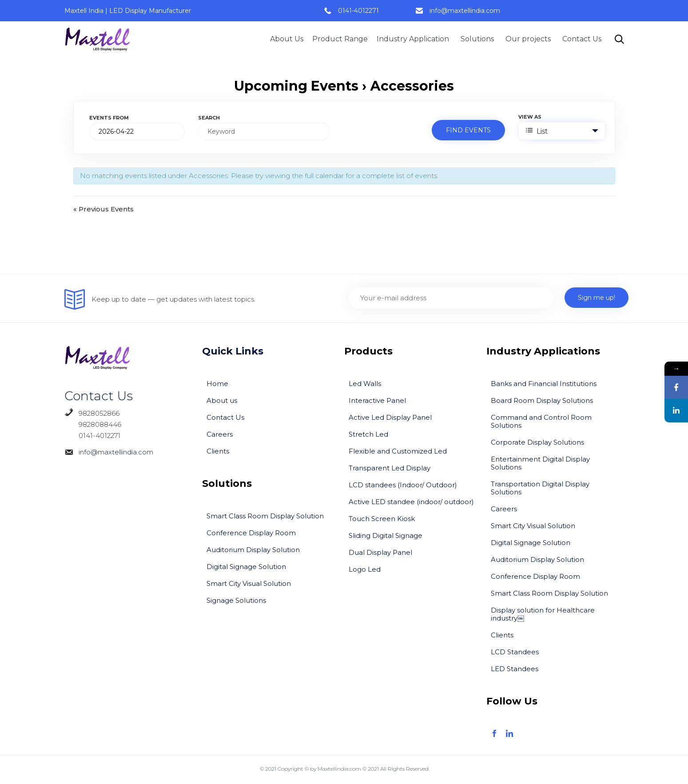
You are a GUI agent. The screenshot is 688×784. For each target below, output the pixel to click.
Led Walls (365, 384)
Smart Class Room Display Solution (265, 516)
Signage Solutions (236, 600)
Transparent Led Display (390, 468)
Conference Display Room (251, 533)
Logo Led (365, 569)
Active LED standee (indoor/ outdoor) (411, 502)
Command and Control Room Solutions (541, 421)
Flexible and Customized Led (398, 451)
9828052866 (99, 413)
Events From (109, 118)
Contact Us (582, 39)
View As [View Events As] (530, 117)
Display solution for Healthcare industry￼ (543, 614)
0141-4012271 (358, 11)
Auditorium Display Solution (253, 550)
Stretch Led (368, 434)
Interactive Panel (377, 400)
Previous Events (103, 209)
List (537, 131)
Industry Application (414, 39)
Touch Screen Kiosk (382, 519)
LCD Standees (515, 652)
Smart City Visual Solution (249, 583)
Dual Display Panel (380, 552)
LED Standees (515, 669)
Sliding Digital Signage (386, 535)
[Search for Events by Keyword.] (264, 131)
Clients (218, 451)
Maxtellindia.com (339, 769)
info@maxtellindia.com (465, 11)
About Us (287, 39)
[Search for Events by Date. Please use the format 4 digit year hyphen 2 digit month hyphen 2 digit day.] (137, 131)
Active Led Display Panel (390, 417)
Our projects (529, 39)
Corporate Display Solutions (537, 442)
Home (217, 384)
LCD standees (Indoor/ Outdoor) (403, 485)
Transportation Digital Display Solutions (540, 488)
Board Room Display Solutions (542, 400)
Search (209, 118)
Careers (220, 434)
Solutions (479, 39)
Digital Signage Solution (246, 567)
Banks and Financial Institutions (544, 384)
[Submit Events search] (468, 130)
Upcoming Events (296, 86)
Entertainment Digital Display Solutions (540, 463)
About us (222, 400)
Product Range (340, 39)
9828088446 (93, 424)
